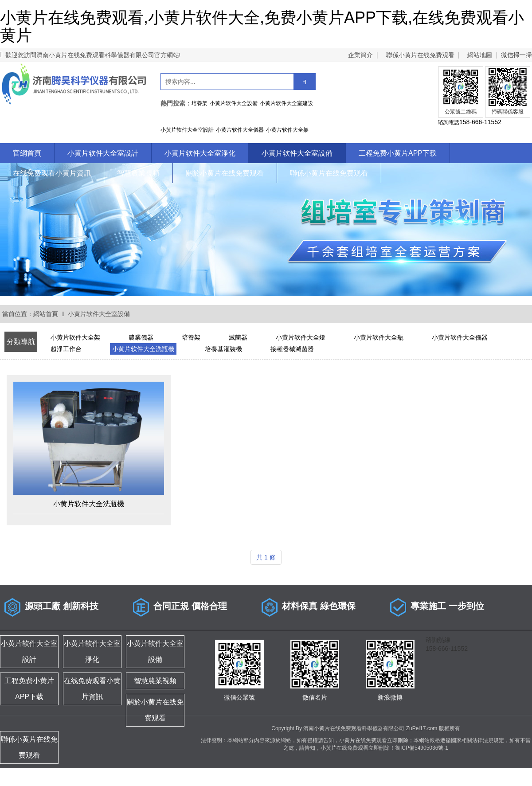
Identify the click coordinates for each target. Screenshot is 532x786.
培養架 (191, 337)
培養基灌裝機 (223, 349)
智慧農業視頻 (138, 173)
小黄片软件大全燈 (301, 337)
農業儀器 (141, 337)
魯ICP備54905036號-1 (422, 748)
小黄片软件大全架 (75, 337)
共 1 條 (266, 557)
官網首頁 (27, 153)
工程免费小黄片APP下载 (398, 153)
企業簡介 (360, 55)
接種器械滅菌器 (292, 349)
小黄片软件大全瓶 (379, 337)
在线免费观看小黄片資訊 (52, 173)
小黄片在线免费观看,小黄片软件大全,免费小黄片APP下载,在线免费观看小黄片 (262, 26)
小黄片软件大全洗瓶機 (143, 349)
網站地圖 (480, 55)
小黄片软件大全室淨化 (200, 153)
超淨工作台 (66, 349)
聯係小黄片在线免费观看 (420, 55)
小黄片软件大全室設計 (103, 153)
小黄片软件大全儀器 (460, 337)
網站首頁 (46, 314)
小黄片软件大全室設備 (297, 153)
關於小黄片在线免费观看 (225, 173)
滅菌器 (238, 337)
